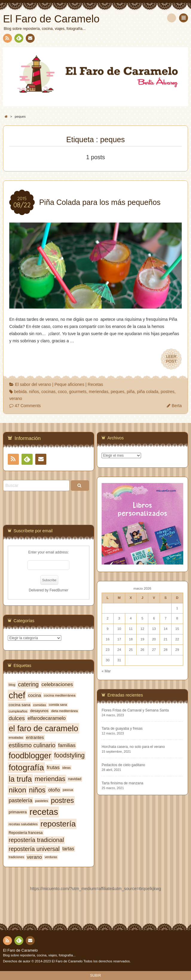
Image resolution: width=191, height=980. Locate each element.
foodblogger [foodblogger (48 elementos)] (30, 756)
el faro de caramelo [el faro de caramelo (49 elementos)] (43, 728)
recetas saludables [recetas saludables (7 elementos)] (23, 824)
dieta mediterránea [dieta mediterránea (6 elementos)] (64, 711)
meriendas (98, 392)
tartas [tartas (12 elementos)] (68, 849)
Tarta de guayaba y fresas (122, 729)
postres (168, 392)
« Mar (106, 671)
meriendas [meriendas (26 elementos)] (50, 779)
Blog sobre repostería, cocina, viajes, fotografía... (39, 955)
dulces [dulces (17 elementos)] (17, 718)
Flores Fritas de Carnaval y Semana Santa (135, 710)
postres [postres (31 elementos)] (62, 800)
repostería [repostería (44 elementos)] (58, 824)
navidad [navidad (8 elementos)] (75, 779)
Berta (177, 406)
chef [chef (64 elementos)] (17, 695)
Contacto (30, 39)
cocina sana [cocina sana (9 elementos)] (19, 705)
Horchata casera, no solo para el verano (133, 747)
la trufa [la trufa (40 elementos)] (20, 779)
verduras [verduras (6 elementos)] (51, 857)
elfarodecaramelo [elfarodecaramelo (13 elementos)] (47, 718)
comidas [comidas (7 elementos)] (40, 705)
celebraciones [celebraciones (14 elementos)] (57, 684)
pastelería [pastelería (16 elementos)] (20, 800)
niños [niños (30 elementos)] (37, 790)
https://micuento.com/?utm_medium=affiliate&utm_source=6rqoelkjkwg (95, 889)
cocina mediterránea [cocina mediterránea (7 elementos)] (60, 695)
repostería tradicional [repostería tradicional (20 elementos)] (36, 840)
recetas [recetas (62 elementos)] (44, 812)
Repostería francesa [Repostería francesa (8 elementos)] (26, 833)
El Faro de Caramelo (20, 950)
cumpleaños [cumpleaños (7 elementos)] (18, 711)
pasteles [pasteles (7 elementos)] (42, 801)
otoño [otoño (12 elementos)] (54, 790)
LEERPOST (171, 359)
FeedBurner (59, 590)
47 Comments (28, 406)
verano (16, 398)
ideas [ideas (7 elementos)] (67, 767)
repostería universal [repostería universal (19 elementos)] (34, 849)
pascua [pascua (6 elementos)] (68, 790)
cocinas (48, 392)
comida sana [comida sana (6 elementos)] (58, 705)
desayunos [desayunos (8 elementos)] (39, 711)
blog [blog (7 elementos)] (12, 684)
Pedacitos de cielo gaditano (123, 765)
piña (131, 392)
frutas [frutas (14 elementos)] (53, 767)
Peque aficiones (69, 384)
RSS (7, 39)
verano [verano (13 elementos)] (34, 857)
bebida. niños (26, 392)
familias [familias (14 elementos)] (67, 745)
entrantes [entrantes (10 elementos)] (35, 737)
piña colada (148, 392)
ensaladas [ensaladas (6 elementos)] (16, 737)
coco (62, 392)
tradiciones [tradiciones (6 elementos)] (16, 857)
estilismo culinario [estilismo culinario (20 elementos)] (32, 745)
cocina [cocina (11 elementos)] (35, 695)
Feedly (19, 39)
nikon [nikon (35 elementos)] (17, 790)
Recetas (95, 384)
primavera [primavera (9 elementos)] (18, 812)
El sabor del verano (33, 384)
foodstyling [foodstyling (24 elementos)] (69, 755)
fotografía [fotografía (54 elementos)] (26, 767)
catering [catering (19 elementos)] (28, 684)
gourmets (78, 392)
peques (117, 392)
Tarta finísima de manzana (122, 783)
